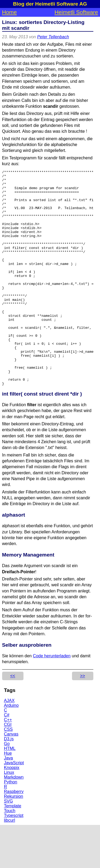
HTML (10, 792)
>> (83, 719)
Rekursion (14, 839)
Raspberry (14, 835)
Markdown (14, 820)
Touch (10, 854)
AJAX (9, 744)
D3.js (9, 782)
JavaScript (14, 806)
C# (7, 758)
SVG (9, 844)
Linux (9, 815)
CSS (8, 772)
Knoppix (12, 811)
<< (13, 719)
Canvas (11, 777)
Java (9, 801)
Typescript (14, 859)
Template (13, 849)
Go (7, 787)
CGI (8, 768)
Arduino (11, 748)
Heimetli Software (76, 12)
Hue (8, 796)
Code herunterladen (52, 699)
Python (11, 825)
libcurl (10, 863)
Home (9, 12)
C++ (8, 763)
